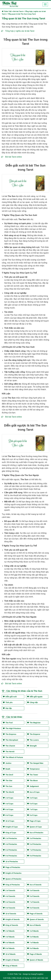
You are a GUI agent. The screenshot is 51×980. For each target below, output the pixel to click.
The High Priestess (12, 728)
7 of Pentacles (34, 850)
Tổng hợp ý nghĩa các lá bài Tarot (20, 31)
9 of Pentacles (34, 856)
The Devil (8, 775)
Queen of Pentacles (12, 879)
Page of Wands (35, 954)
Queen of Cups (34, 827)
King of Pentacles (11, 885)
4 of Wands (9, 937)
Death (7, 769)
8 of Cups (8, 815)
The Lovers (33, 740)
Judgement (33, 786)
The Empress (10, 734)
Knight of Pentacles (12, 873)
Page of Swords (35, 914)
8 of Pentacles (10, 856)
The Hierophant (11, 740)
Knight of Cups (10, 827)
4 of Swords (9, 896)
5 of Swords (33, 896)
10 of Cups (9, 821)
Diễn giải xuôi (10, 697)
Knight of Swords (11, 919)
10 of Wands (9, 954)
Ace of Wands (34, 925)
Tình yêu (8, 702)
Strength (32, 746)
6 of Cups (8, 809)
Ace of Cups (33, 792)
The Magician (34, 723)
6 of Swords (9, 902)
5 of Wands (33, 937)
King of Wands (10, 966)
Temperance (33, 769)
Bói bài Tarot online (13, 157)
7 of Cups (32, 809)
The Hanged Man (35, 763)
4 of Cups (8, 804)
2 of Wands (9, 931)
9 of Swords (33, 908)
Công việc (33, 702)
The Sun (8, 786)
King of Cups (10, 833)
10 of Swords (10, 914)
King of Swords (11, 925)
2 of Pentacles (10, 838)
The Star (8, 781)
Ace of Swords (34, 885)
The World (8, 792)
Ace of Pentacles (35, 833)
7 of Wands (33, 943)
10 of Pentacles (10, 862)
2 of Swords (9, 890)
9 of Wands (33, 948)
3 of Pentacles (34, 838)
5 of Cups (32, 804)
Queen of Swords (35, 919)
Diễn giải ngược (35, 697)
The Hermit (9, 752)
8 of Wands (9, 948)
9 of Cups (32, 815)
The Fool (8, 723)
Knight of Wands (11, 960)
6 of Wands (9, 943)
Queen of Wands (35, 960)
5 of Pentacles (34, 844)
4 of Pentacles (10, 844)
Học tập (7, 708)
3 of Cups (32, 798)
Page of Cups (34, 821)
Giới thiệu (7, 978)
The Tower (33, 775)
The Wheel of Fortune (13, 757)
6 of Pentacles (10, 850)
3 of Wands (33, 931)
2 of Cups (8, 798)
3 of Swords (33, 890)
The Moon (32, 781)
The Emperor (34, 734)
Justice (7, 763)
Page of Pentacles (12, 867)
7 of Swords (33, 902)
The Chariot (9, 746)
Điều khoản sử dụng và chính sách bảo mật (30, 978)
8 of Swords (9, 908)
